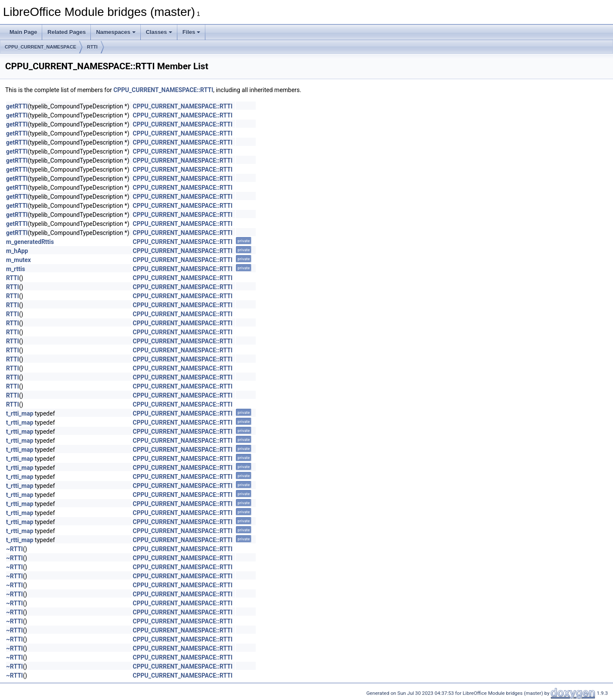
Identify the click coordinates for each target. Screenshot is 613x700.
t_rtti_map (20, 413)
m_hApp (17, 251)
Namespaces (116, 32)
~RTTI (14, 549)
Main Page (23, 32)
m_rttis (15, 269)
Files (192, 32)
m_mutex (19, 260)
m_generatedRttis (30, 242)
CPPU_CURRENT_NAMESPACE (40, 47)
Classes (159, 32)
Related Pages (67, 32)
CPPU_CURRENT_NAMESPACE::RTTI (163, 90)
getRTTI (17, 106)
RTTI (92, 47)
